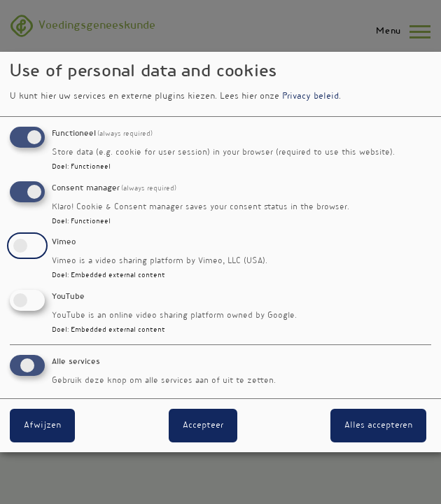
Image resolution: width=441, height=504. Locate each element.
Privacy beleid (310, 97)
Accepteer (203, 426)
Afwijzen (42, 426)
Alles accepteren (378, 426)
